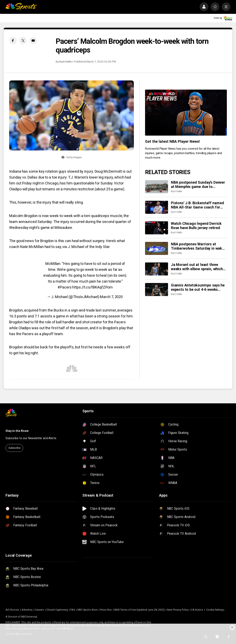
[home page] (21, 7)
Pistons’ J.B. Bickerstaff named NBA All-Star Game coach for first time (197, 205)
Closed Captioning (57, 610)
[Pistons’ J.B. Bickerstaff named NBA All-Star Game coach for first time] (157, 207)
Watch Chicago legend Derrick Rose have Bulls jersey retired (196, 226)
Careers (39, 610)
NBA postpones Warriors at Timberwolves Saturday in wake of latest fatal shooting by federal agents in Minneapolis (197, 246)
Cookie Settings (215, 610)
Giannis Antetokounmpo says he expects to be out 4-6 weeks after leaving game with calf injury (198, 287)
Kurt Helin (66, 61)
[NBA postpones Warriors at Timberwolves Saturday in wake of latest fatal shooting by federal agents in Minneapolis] (157, 248)
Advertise (27, 610)
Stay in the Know (17, 431)
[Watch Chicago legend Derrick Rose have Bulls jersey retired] (157, 228)
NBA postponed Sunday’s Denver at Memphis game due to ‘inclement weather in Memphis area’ (198, 184)
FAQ (73, 610)
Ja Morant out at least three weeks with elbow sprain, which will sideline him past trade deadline (197, 267)
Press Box (106, 610)
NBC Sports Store (88, 610)
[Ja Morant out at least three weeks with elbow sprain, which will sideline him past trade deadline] (157, 269)
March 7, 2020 (111, 297)
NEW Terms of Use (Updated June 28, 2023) (139, 610)
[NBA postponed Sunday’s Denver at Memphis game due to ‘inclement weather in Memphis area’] (157, 187)
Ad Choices (12, 610)
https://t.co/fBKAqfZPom (92, 287)
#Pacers (64, 287)
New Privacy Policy (178, 610)
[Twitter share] (23, 41)
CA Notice (197, 610)
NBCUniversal (29, 617)
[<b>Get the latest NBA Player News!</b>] (186, 113)
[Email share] (33, 41)
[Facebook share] (13, 41)
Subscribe (14, 448)
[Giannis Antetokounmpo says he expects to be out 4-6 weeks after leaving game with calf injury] (157, 290)
